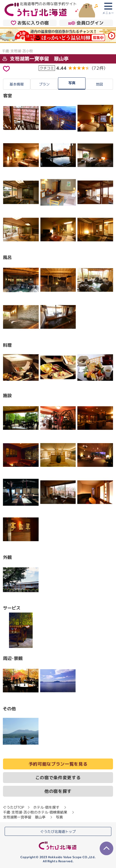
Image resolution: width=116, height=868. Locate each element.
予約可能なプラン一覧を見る (58, 764)
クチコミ (47, 68)
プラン (44, 84)
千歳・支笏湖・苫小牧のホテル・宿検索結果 (35, 812)
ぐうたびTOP (13, 807)
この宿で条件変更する (58, 778)
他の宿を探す (58, 791)
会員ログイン (86, 23)
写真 (72, 83)
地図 (99, 84)
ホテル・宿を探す (46, 807)
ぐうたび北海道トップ (58, 832)
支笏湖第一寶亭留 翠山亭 (36, 58)
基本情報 (17, 84)
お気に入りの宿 (30, 23)
